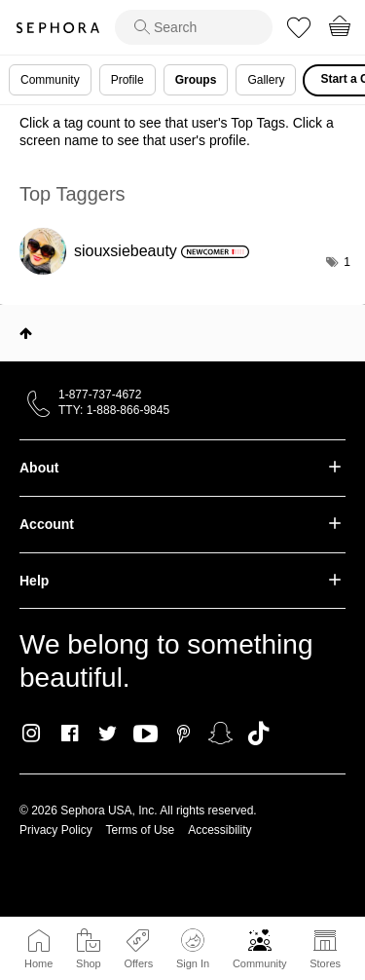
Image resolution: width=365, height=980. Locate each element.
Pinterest (183, 734)
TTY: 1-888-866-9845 (114, 410)
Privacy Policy (56, 830)
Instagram (32, 734)
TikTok (258, 734)
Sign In (193, 949)
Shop (89, 963)
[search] (194, 27)
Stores (325, 963)
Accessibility (219, 830)
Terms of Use (141, 830)
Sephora (57, 28)
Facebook (70, 734)
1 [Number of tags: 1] (347, 262)
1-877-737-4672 (100, 395)
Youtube (146, 735)
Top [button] (26, 333)
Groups (196, 80)
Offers (138, 963)
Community (260, 963)
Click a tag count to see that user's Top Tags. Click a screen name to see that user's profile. (177, 132)
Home (38, 963)
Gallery (266, 80)
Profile (128, 80)
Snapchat (220, 734)
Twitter (108, 734)
